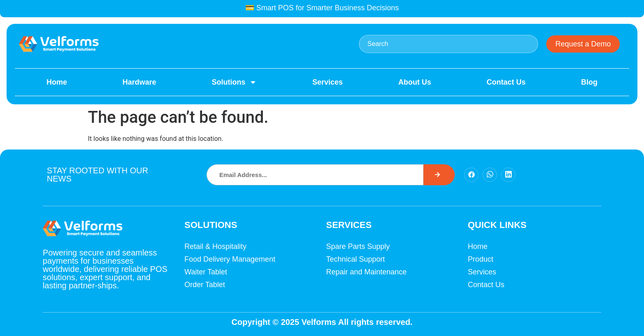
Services (328, 82)
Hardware (139, 82)
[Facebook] (471, 175)
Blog (589, 82)
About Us (415, 82)
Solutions (234, 82)
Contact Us (506, 82)
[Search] (439, 175)
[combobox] (449, 44)
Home (57, 82)
